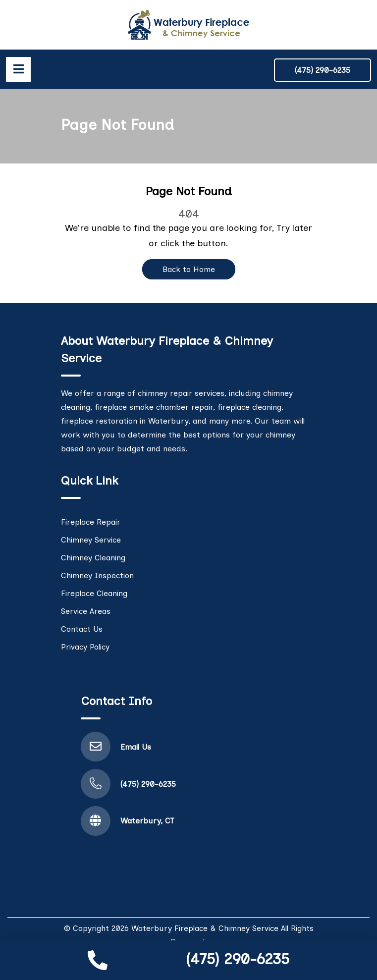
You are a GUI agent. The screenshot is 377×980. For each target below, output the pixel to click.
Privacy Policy (85, 647)
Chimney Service (91, 540)
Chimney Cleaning (93, 558)
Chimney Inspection (97, 575)
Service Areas (86, 611)
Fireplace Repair (91, 522)
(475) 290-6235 (238, 959)
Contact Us (82, 629)
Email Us (136, 747)
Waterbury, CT (147, 821)
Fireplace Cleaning (94, 593)
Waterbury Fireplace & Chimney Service (205, 928)
